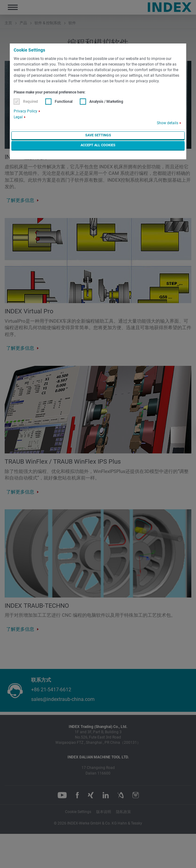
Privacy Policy (26, 111)
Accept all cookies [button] (98, 145)
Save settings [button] (98, 135)
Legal (18, 117)
